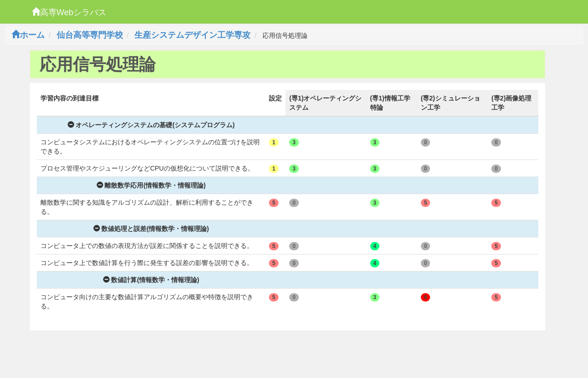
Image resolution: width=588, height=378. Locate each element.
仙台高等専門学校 (90, 35)
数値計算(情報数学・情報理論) (151, 280)
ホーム (28, 35)
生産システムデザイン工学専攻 (192, 35)
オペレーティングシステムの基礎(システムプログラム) (151, 125)
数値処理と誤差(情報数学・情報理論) (151, 229)
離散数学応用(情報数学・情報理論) (151, 185)
